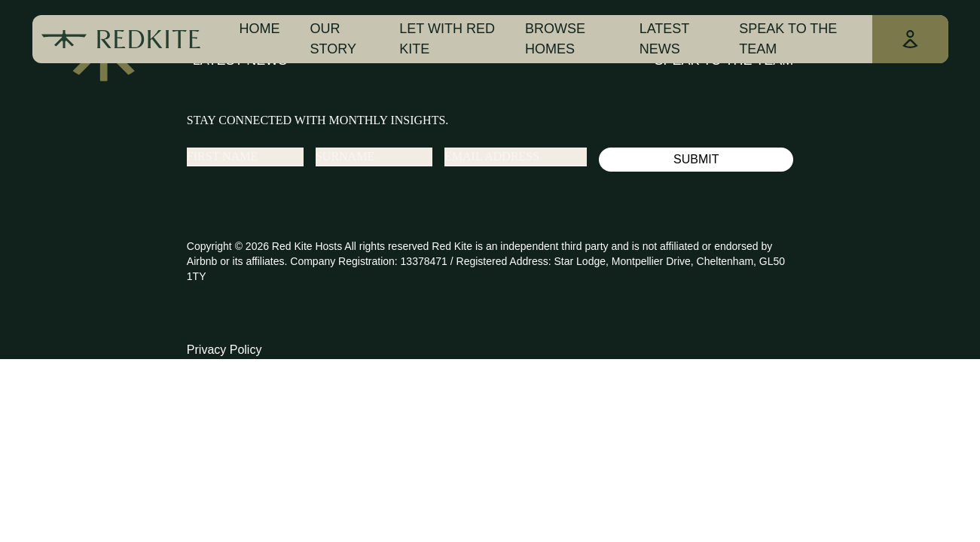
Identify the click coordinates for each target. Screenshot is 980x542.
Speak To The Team (788, 39)
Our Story (333, 39)
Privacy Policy (224, 350)
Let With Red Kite (447, 39)
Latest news (664, 39)
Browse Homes (555, 39)
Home (260, 29)
